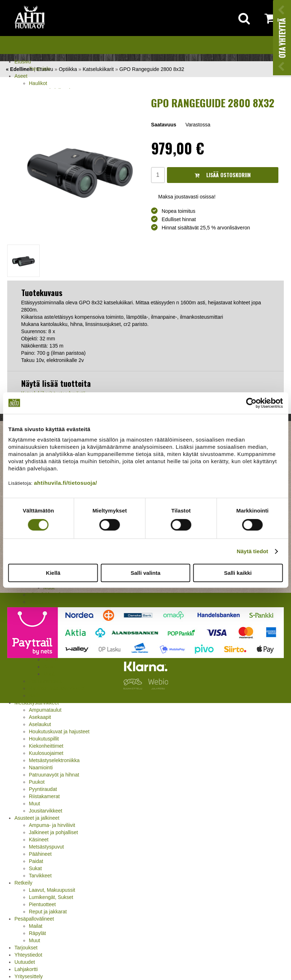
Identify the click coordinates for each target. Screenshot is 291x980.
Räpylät (37, 933)
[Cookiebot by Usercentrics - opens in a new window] (251, 403)
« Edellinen (19, 69)
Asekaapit (40, 717)
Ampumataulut (45, 710)
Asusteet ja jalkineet (37, 818)
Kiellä (53, 573)
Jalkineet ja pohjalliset (53, 832)
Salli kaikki (238, 573)
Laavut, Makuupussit (52, 890)
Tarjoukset (26, 948)
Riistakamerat (44, 796)
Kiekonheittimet (46, 746)
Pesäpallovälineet (34, 919)
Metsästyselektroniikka (54, 760)
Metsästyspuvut (46, 847)
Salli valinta (145, 573)
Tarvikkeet (40, 876)
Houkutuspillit (44, 739)
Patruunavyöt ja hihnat (54, 775)
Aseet (21, 76)
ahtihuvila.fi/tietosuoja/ (65, 483)
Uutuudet (25, 962)
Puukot (37, 782)
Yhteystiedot (28, 955)
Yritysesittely (29, 976)
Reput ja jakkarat (48, 912)
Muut (34, 804)
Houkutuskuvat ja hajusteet (59, 731)
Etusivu (23, 62)
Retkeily (23, 883)
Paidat (36, 861)
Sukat (35, 868)
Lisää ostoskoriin (223, 175)
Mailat (36, 926)
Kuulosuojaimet (46, 753)
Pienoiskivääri (44, 595)
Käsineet (39, 840)
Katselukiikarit (98, 69)
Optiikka (68, 69)
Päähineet (40, 854)
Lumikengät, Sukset (51, 897)
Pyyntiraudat (43, 789)
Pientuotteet (42, 904)
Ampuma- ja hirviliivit (52, 825)
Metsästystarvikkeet (37, 703)
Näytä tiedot (253, 551)
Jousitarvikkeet (46, 811)
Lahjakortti (26, 969)
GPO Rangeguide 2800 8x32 (152, 69)
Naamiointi (41, 768)
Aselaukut (40, 724)
